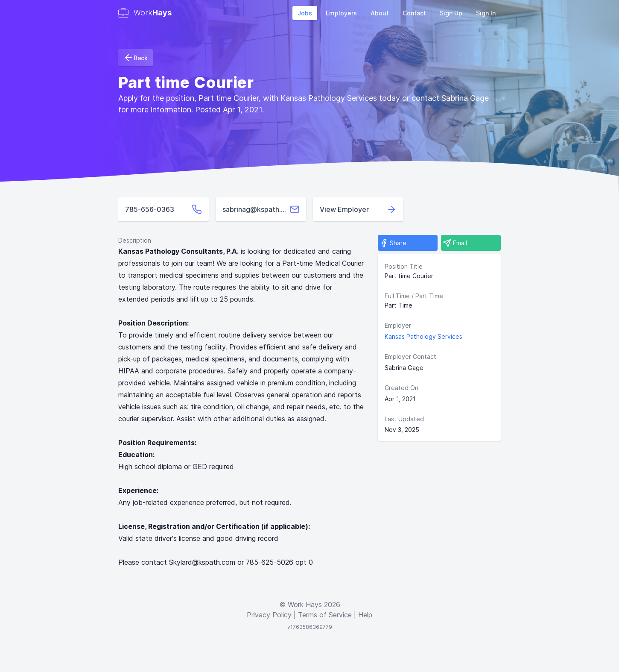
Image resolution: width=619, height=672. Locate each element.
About (380, 13)
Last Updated (404, 419)
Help (365, 615)
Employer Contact (410, 357)
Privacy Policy (269, 615)
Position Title (404, 266)
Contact (414, 13)
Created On (401, 388)
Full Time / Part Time (414, 296)
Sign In (486, 13)
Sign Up (451, 13)
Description (135, 240)
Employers (341, 13)
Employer (398, 325)
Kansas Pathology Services (423, 336)
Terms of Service (325, 615)
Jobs (305, 13)
